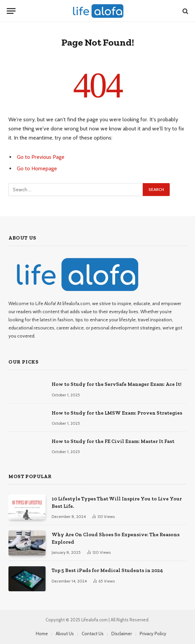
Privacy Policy (153, 634)
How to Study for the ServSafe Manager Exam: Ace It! (117, 384)
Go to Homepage (37, 168)
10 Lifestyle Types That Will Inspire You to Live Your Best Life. (117, 502)
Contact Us (93, 634)
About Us (65, 634)
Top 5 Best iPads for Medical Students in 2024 (107, 570)
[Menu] (11, 11)
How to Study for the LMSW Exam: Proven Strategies (117, 413)
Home (42, 634)
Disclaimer (122, 634)
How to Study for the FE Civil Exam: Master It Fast (113, 441)
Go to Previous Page (41, 157)
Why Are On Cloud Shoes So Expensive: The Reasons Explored (116, 538)
